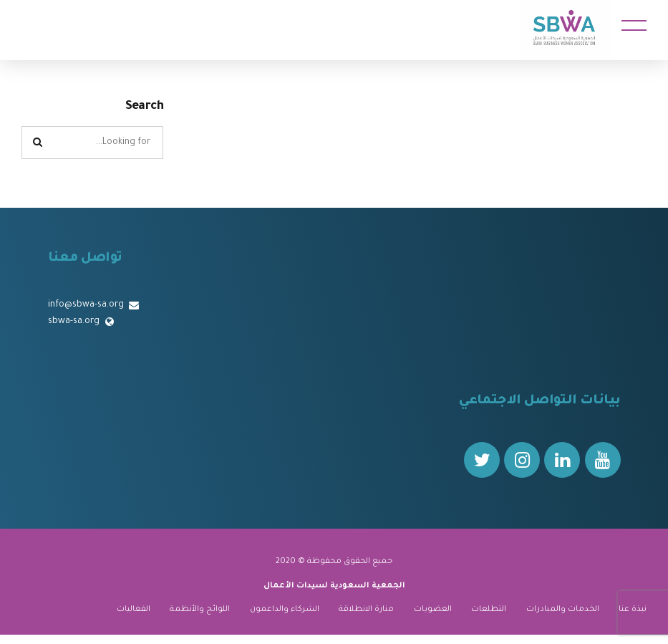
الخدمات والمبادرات (563, 610)
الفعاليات (134, 610)
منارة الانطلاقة (366, 610)
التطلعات (489, 610)
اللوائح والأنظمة (200, 610)
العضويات (433, 610)
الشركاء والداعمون (285, 610)
